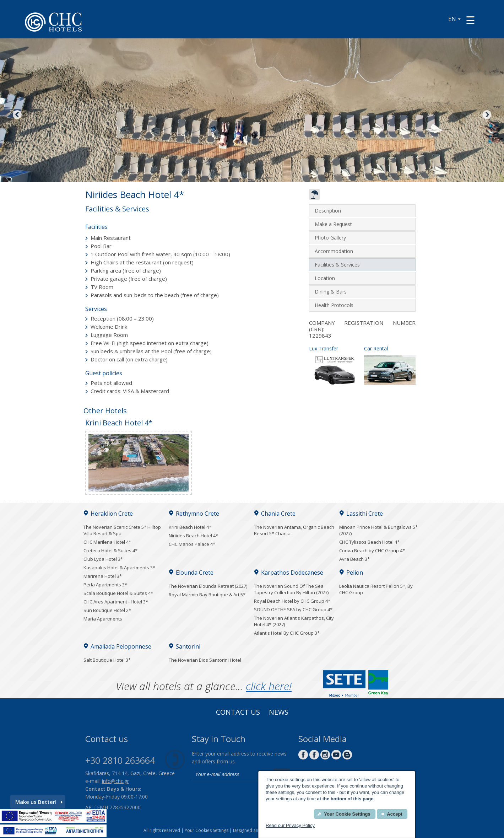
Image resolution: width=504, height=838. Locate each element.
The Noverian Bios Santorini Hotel (205, 660)
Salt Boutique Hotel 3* (107, 660)
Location (325, 278)
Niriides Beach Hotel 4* (193, 536)
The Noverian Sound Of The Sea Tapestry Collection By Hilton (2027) (291, 589)
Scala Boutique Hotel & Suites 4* (118, 593)
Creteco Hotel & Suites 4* (110, 550)
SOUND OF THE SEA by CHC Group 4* (293, 609)
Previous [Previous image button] (18, 115)
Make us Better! (39, 802)
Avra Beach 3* (354, 559)
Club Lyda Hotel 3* (103, 559)
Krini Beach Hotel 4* (190, 527)
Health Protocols (334, 305)
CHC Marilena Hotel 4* (107, 542)
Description (328, 211)
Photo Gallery (330, 238)
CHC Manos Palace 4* (192, 544)
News (279, 713)
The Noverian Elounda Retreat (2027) (208, 586)
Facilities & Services (337, 265)
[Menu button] (470, 20)
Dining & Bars (331, 292)
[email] (231, 775)
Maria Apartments (103, 619)
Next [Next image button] (486, 115)
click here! (269, 686)
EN (454, 19)
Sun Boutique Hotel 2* (107, 610)
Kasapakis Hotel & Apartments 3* (119, 568)
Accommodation (334, 251)
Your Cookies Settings (207, 830)
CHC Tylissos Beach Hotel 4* (369, 542)
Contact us (238, 713)
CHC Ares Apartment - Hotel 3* (116, 602)
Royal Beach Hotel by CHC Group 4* (292, 601)
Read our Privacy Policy (290, 825)
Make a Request (333, 224)
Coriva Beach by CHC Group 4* (372, 550)
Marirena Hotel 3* (103, 576)
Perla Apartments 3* (105, 585)
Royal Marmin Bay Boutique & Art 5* (207, 595)
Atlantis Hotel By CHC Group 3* (287, 633)
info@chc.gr (115, 781)
